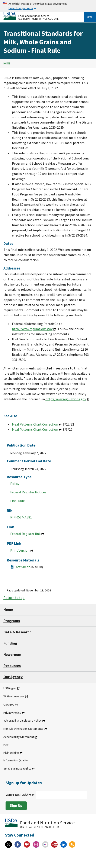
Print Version (20, 550)
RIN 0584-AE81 (21, 517)
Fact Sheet (29, 567)
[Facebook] (18, 844)
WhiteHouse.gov (14, 696)
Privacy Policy (12, 713)
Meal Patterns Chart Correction (35, 424)
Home (7, 64)
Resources (12, 666)
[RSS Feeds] (72, 844)
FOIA (6, 744)
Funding (10, 643)
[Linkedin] (64, 844)
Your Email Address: (46, 795)
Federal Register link (25, 534)
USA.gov (9, 704)
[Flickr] (45, 844)
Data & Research (17, 632)
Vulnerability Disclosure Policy (23, 721)
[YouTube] (54, 844)
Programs (12, 621)
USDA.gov (10, 688)
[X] (9, 844)
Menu (90, 17)
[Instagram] (36, 844)
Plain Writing (11, 753)
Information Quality (16, 760)
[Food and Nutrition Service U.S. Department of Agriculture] (44, 16)
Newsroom (12, 655)
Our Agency (13, 677)
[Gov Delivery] (27, 844)
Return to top (14, 598)
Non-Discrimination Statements (23, 729)
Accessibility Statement (19, 737)
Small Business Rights (17, 768)
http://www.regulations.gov (32, 329)
